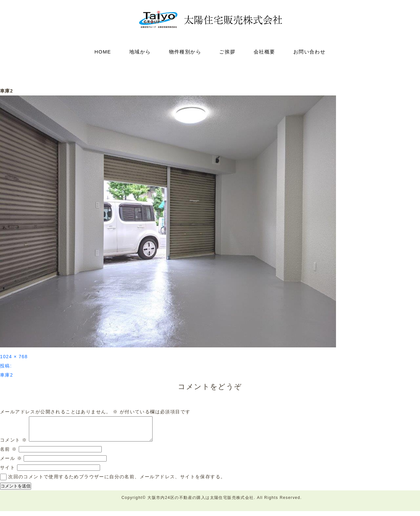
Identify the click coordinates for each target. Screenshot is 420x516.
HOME (103, 52)
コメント (13, 445)
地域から (140, 52)
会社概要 (264, 52)
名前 (9, 454)
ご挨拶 (227, 52)
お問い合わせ (309, 52)
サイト (8, 472)
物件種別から (185, 52)
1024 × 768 (14, 357)
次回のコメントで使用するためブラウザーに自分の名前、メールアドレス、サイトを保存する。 (117, 482)
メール (11, 463)
